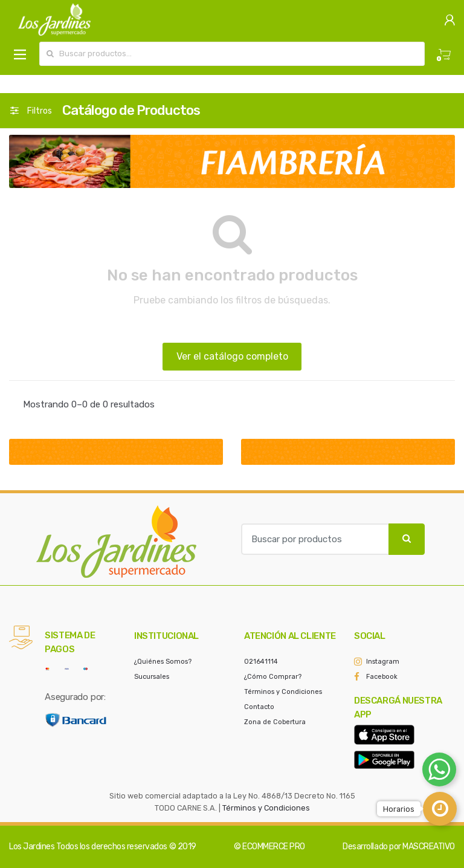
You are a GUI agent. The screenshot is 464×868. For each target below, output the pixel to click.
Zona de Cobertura (275, 722)
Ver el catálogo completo (232, 356)
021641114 (261, 662)
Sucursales (152, 677)
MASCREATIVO (429, 847)
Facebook (382, 677)
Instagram (383, 662)
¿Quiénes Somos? (163, 662)
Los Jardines (32, 847)
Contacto (259, 707)
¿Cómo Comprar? (273, 677)
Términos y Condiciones (283, 692)
